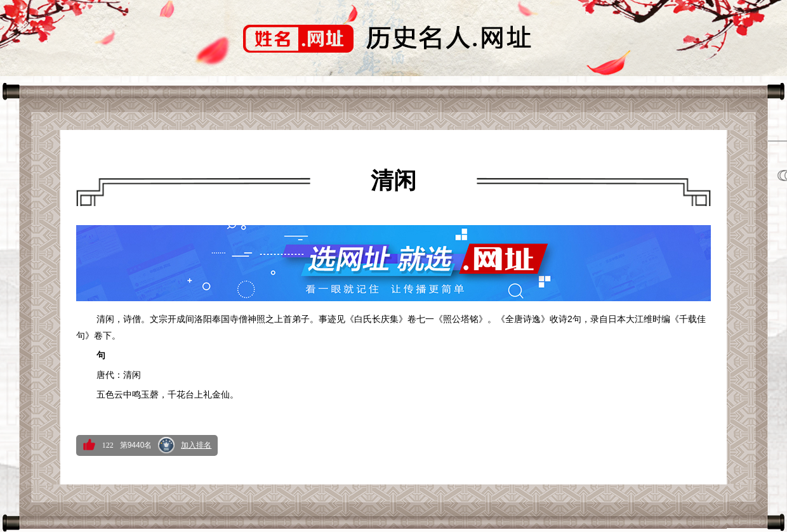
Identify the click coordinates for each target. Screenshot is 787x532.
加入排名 (196, 445)
